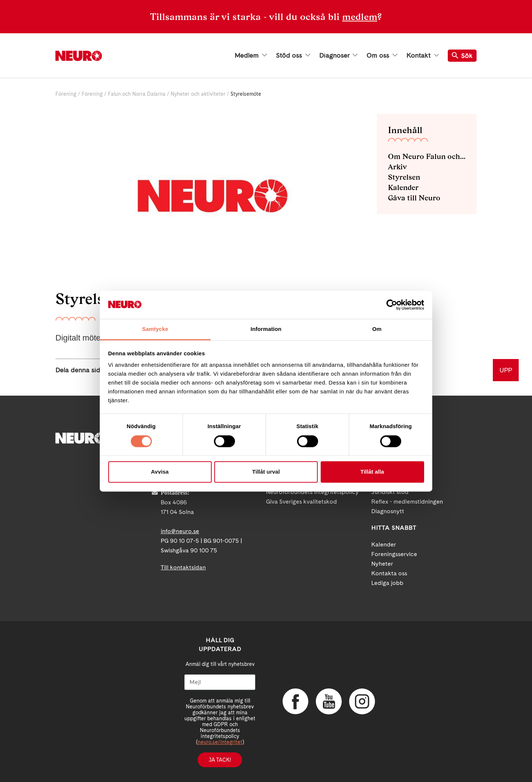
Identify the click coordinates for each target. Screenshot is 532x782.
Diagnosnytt (388, 511)
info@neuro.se (180, 531)
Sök (462, 56)
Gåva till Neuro (414, 198)
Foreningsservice (394, 554)
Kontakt (423, 55)
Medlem (251, 55)
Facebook (296, 701)
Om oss (382, 55)
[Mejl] (220, 682)
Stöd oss (293, 55)
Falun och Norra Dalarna (137, 94)
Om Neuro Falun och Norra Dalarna (427, 156)
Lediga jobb (387, 583)
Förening (66, 94)
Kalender (403, 187)
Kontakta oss (389, 573)
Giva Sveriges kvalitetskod (301, 502)
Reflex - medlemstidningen (407, 502)
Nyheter (382, 564)
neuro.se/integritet (220, 742)
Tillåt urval (266, 472)
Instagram (362, 701)
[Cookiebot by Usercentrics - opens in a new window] (392, 305)
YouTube (329, 701)
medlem (360, 17)
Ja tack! (220, 760)
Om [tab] (377, 329)
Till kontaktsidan (183, 567)
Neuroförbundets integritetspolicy (312, 492)
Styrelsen (404, 177)
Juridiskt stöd (390, 492)
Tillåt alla (372, 472)
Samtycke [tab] (155, 329)
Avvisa (160, 472)
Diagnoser (338, 55)
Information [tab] (266, 329)
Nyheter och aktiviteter (198, 94)
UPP (506, 370)
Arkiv (397, 167)
